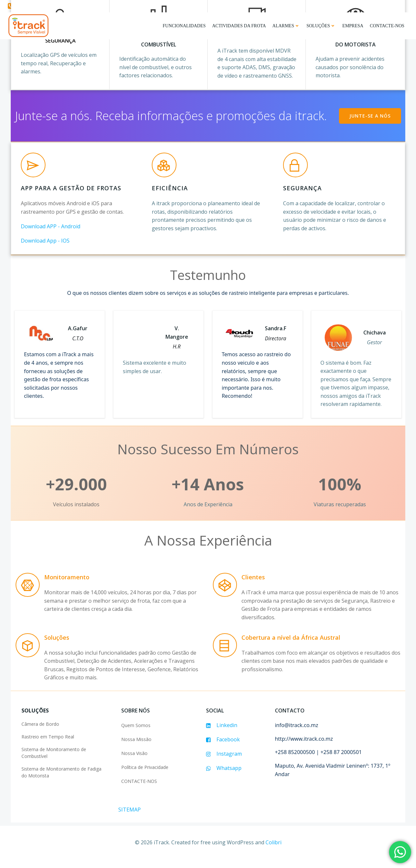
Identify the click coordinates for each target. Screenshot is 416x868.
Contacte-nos (388, 25)
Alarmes (287, 25)
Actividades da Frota (240, 25)
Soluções (322, 25)
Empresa (353, 25)
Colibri (273, 851)
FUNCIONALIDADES (185, 25)
